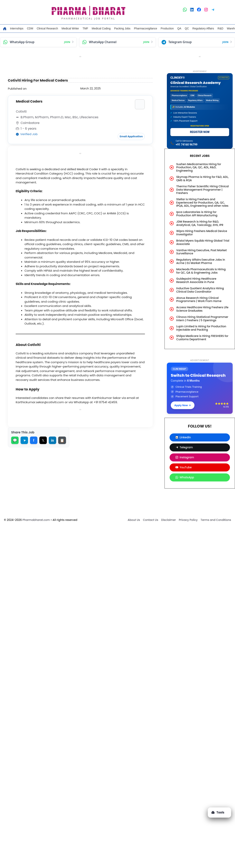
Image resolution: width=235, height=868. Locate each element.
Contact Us (151, 520)
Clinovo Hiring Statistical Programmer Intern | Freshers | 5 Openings (202, 319)
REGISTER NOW (200, 132)
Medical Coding (101, 28)
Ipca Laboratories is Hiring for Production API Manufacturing (197, 214)
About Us (134, 520)
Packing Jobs (122, 28)
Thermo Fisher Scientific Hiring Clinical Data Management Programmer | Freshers (202, 190)
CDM (30, 28)
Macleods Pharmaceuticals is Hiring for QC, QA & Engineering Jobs (201, 271)
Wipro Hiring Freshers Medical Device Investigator (202, 233)
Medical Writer (70, 28)
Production (167, 28)
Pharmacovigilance (146, 28)
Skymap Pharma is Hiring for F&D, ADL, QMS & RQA (202, 179)
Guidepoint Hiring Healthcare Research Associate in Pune (196, 280)
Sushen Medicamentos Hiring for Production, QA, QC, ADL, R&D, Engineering (199, 167)
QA (179, 28)
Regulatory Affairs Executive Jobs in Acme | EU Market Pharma (201, 261)
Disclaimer (169, 520)
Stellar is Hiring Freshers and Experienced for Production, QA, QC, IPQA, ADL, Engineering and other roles (202, 203)
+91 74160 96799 (187, 145)
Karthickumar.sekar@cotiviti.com (40, 402)
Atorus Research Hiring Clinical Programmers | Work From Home (199, 300)
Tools (218, 812)
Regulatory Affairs (203, 28)
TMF (85, 28)
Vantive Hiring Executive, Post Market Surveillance (202, 252)
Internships (17, 28)
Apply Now (183, 405)
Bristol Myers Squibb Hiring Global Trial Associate (203, 242)
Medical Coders (29, 101)
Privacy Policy (188, 520)
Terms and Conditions (216, 520)
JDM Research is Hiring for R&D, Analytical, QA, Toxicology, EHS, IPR (200, 223)
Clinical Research (47, 28)
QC (187, 28)
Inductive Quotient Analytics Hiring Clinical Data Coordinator (200, 290)
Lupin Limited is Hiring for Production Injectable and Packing (201, 328)
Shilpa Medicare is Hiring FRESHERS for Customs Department (202, 338)
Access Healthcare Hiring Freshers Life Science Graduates (202, 309)
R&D (221, 28)
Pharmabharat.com (36, 520)
